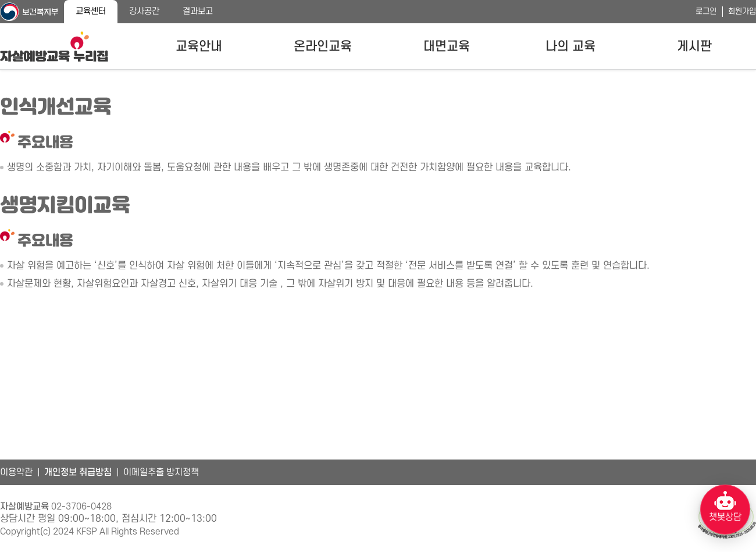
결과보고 (198, 11)
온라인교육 (323, 47)
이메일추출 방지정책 (161, 472)
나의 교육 (570, 47)
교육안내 (199, 47)
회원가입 (742, 11)
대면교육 (447, 47)
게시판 (694, 47)
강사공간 (144, 11)
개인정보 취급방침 (78, 472)
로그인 (706, 11)
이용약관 (16, 472)
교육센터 (91, 11)
